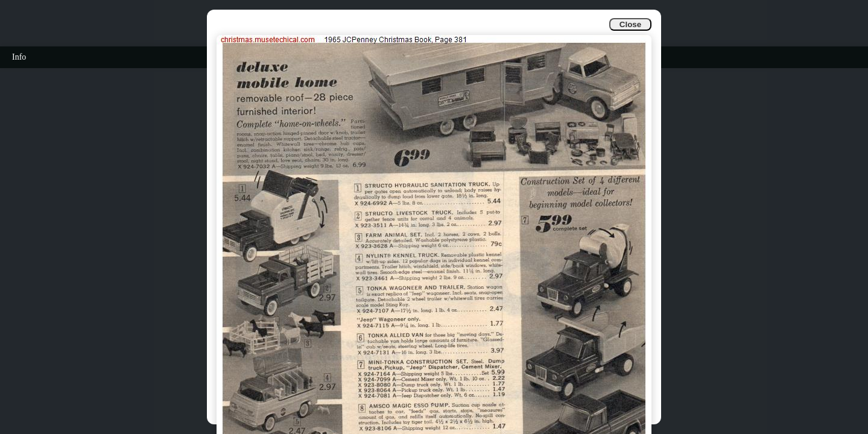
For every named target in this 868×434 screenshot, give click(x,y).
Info (19, 57)
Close (630, 24)
